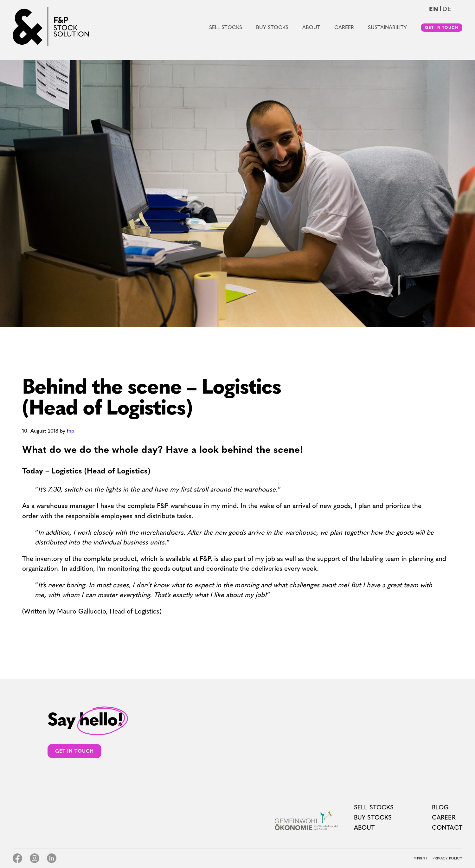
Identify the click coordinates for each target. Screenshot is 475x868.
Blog (440, 807)
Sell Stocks (226, 27)
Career (344, 27)
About (311, 27)
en (434, 9)
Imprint (420, 858)
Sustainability (387, 27)
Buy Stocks (272, 27)
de (447, 9)
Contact (447, 828)
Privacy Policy (447, 858)
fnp (71, 431)
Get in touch (442, 28)
